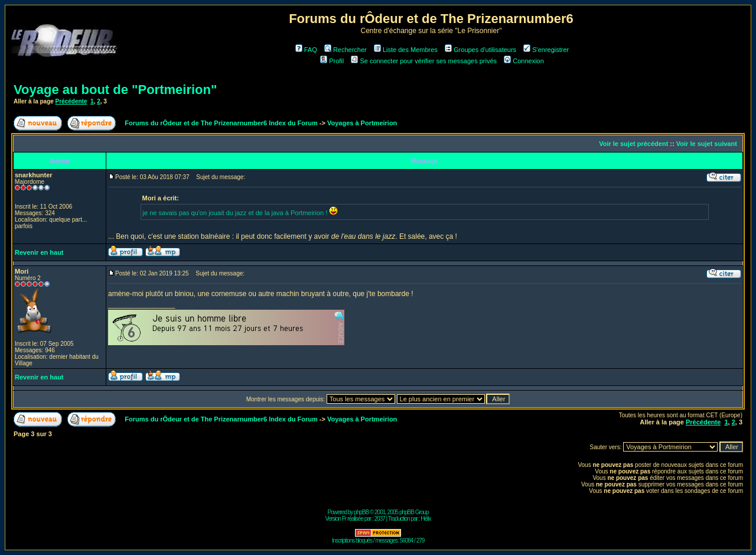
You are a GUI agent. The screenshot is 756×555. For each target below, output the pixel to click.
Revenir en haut (39, 252)
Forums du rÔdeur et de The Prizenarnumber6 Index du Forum (221, 123)
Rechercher (346, 50)
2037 (380, 519)
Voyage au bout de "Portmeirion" (115, 90)
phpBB (361, 512)
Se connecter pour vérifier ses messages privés (424, 61)
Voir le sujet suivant (707, 144)
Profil (332, 61)
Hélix (426, 519)
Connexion (524, 61)
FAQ (306, 50)
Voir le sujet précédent (633, 144)
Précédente (71, 101)
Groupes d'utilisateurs (480, 50)
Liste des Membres (406, 50)
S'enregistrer (546, 50)
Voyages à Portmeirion (362, 123)
